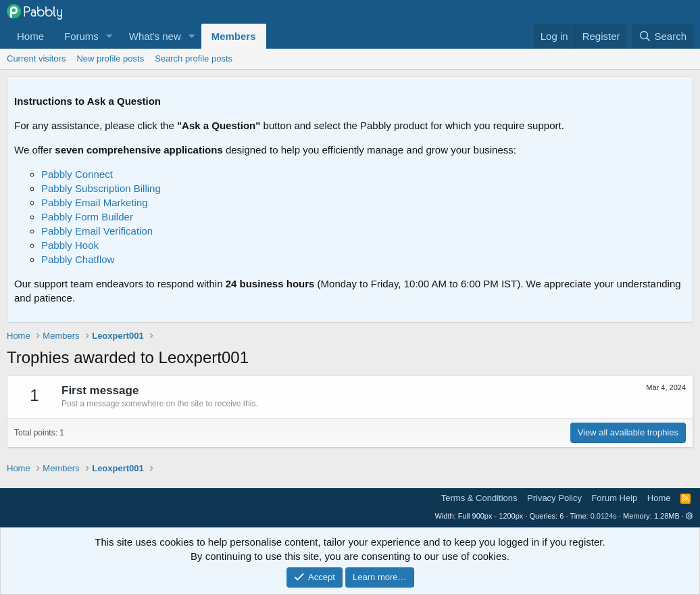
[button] (109, 36)
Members (234, 36)
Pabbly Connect (77, 174)
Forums (81, 36)
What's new (155, 36)
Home (30, 36)
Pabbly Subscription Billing (101, 188)
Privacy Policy (554, 498)
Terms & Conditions (479, 498)
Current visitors (36, 58)
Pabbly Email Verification (97, 231)
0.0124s (604, 516)
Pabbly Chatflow (78, 259)
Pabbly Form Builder (87, 217)
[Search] (662, 36)
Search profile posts (194, 58)
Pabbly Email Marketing (95, 203)
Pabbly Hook (70, 245)
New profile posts (110, 58)
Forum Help (614, 498)
